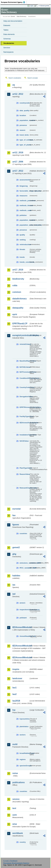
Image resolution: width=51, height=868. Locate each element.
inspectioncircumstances (24, 610)
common (17, 292)
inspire (16, 669)
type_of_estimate (24, 140)
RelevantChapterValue (24, 488)
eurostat (16, 509)
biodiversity (18, 279)
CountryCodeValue (24, 387)
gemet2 (16, 547)
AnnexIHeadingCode (24, 636)
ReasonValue (24, 474)
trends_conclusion (24, 262)
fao (14, 515)
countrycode (24, 103)
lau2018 (16, 701)
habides (16, 576)
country (23, 842)
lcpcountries (24, 719)
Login (32, 6)
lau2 (14, 694)
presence (23, 125)
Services (7, 48)
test (14, 808)
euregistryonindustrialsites (21, 335)
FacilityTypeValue (24, 416)
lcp (14, 710)
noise (15, 773)
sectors (23, 735)
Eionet (13, 16)
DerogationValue (24, 397)
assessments (24, 180)
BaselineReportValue (24, 361)
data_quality (24, 111)
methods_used (24, 210)
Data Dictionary (21, 16)
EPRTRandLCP (20, 324)
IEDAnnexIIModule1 (21, 627)
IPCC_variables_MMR (24, 568)
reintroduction (24, 244)
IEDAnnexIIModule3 (21, 646)
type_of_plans (24, 145)
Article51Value (24, 344)
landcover (17, 678)
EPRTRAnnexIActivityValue (24, 407)
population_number (24, 120)
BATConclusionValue (24, 372)
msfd (15, 744)
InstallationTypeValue (24, 435)
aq (14, 85)
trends (22, 257)
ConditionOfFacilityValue (24, 378)
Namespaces (8, 52)
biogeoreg (24, 186)
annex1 (22, 603)
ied (14, 594)
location (23, 115)
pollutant (23, 618)
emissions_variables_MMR (24, 563)
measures (23, 196)
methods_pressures (24, 201)
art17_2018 (18, 270)
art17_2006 (18, 162)
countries (23, 533)
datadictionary (19, 299)
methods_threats (24, 205)
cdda (15, 285)
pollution (23, 215)
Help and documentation (13, 21)
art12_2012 (18, 94)
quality (22, 235)
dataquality (18, 308)
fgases (16, 525)
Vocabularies (9, 43)
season (22, 130)
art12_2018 (18, 153)
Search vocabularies (15, 78)
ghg (14, 554)
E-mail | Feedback (10, 861)
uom (15, 815)
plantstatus (24, 726)
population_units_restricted (24, 225)
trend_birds (24, 135)
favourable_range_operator (24, 191)
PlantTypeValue (24, 468)
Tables (6, 30)
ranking (23, 240)
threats (22, 249)
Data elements (9, 34)
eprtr (15, 314)
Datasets (7, 25)
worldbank (18, 833)
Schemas (7, 39)
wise (15, 824)
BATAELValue (24, 367)
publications (19, 782)
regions (23, 759)
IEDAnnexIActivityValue (24, 423)
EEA (14, 2)
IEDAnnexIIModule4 (21, 657)
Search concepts (33, 78)
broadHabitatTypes (24, 753)
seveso (16, 799)
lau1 (14, 688)
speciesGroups (24, 766)
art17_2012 (18, 171)
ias (14, 585)
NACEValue (24, 441)
